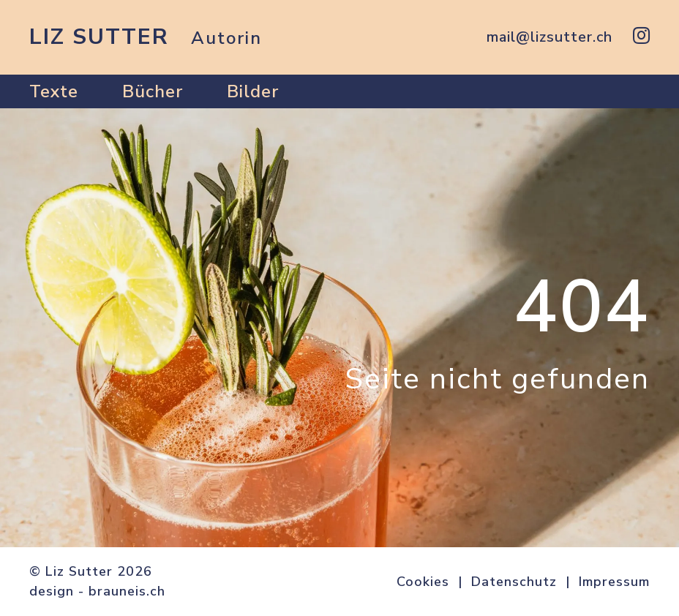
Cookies (423, 582)
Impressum (614, 582)
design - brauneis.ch (97, 591)
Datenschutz (514, 582)
